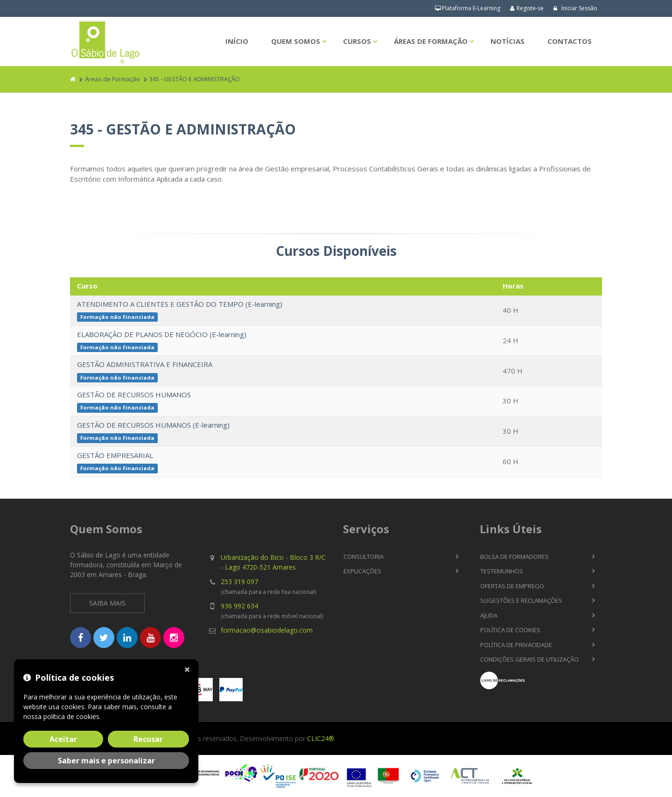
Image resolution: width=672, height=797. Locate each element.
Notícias (507, 41)
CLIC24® (321, 738)
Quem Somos (296, 41)
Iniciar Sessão (575, 8)
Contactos (570, 41)
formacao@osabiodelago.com (267, 630)
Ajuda (489, 615)
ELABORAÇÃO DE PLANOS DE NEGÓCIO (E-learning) (162, 334)
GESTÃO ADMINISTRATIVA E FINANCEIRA (145, 364)
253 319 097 (239, 582)
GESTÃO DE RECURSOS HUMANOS (134, 395)
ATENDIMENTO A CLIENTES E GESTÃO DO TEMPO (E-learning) (180, 304)
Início (237, 41)
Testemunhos (502, 571)
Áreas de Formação (431, 41)
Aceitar (63, 739)
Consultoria (364, 557)
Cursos (357, 41)
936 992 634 (239, 606)
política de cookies (71, 716)
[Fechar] (189, 669)
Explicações (362, 571)
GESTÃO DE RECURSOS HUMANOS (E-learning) (153, 425)
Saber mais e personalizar (106, 761)
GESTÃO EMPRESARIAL (115, 455)
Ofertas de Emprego (512, 586)
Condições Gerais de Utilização (529, 659)
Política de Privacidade (516, 645)
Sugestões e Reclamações (521, 600)
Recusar (148, 739)
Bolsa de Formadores (514, 557)
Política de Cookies (510, 630)
